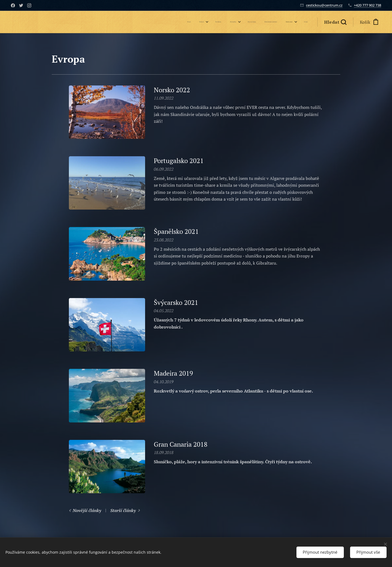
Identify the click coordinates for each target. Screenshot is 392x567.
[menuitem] (240, 22)
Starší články (123, 510)
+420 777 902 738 (367, 5)
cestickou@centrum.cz (324, 5)
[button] (335, 22)
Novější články (87, 510)
